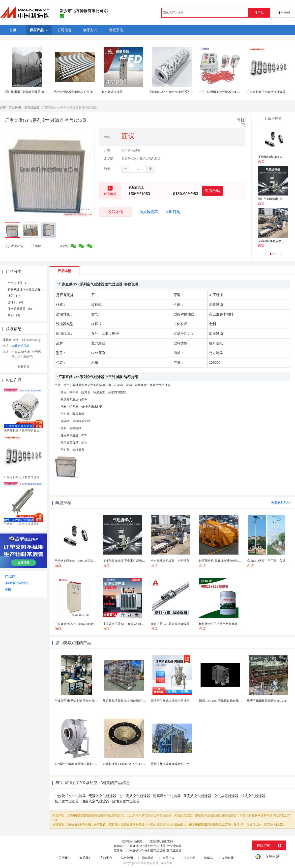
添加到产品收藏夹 (17, 583)
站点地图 (127, 858)
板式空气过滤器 (67, 801)
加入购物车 (149, 212)
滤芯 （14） (15, 296)
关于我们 (65, 858)
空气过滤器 (32, 108)
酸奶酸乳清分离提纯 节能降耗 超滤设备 (129, 701)
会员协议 (169, 858)
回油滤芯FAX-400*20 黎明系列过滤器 (175, 92)
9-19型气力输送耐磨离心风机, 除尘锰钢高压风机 (86, 764)
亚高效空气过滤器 (197, 796)
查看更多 (24, 367)
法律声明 (189, 858)
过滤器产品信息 (132, 841)
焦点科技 (153, 863)
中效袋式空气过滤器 (70, 796)
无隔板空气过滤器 (102, 796)
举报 (36, 246)
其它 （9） (15, 315)
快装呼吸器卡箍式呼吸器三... (23, 430)
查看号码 (212, 191)
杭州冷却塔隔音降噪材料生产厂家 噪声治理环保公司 (185, 764)
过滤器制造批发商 (161, 841)
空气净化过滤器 (226, 796)
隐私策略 (148, 858)
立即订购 (173, 212)
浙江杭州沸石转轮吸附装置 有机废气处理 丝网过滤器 (40, 92)
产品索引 (11, 577)
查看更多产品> (281, 503)
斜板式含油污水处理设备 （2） (28, 289)
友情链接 (228, 858)
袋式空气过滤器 (253, 796)
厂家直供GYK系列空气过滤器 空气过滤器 (154, 846)
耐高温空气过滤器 (167, 796)
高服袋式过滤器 (112, 92)
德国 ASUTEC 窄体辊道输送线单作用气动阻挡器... (232, 701)
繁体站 (208, 858)
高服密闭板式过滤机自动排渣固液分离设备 (179, 701)
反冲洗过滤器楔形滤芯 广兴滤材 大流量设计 (82, 92)
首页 (3, 108)
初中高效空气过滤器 (135, 796)
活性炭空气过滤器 (126, 801)
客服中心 (106, 858)
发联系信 (116, 212)
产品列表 (15, 108)
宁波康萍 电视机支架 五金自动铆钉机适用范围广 (87, 701)
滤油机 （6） (16, 302)
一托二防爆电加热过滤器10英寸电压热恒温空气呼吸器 (234, 92)
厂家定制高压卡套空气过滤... (23, 477)
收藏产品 (14, 246)
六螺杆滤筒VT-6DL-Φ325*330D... (124, 764)
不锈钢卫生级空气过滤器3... (22, 524)
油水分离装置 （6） (21, 309)
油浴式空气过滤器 (95, 801)
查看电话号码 (20, 346)
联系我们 (86, 858)
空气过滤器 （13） (20, 283)
